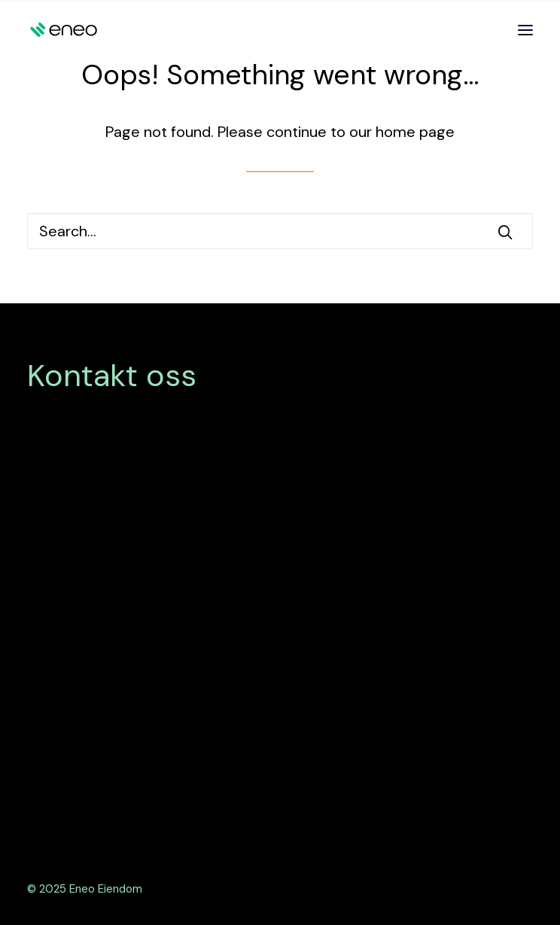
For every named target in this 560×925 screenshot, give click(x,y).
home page (415, 132)
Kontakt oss (112, 376)
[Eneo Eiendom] (64, 30)
